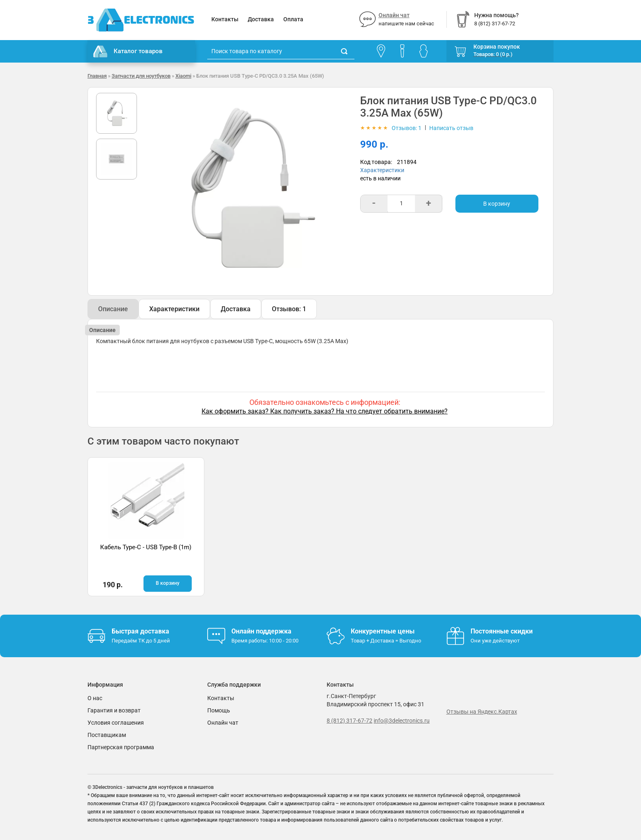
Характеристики (382, 170)
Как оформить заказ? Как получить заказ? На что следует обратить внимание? (325, 411)
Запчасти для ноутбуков (141, 76)
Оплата (293, 19)
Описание (113, 309)
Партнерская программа (121, 747)
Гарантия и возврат (114, 710)
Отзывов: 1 (289, 309)
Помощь (219, 710)
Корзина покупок (497, 47)
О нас (95, 698)
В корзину (497, 204)
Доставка (261, 19)
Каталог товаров (128, 52)
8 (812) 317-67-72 (350, 721)
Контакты (225, 19)
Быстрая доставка (140, 631)
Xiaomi (183, 76)
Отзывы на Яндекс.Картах (482, 712)
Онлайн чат (394, 15)
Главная (97, 76)
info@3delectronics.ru (402, 721)
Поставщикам (107, 735)
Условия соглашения (116, 723)
